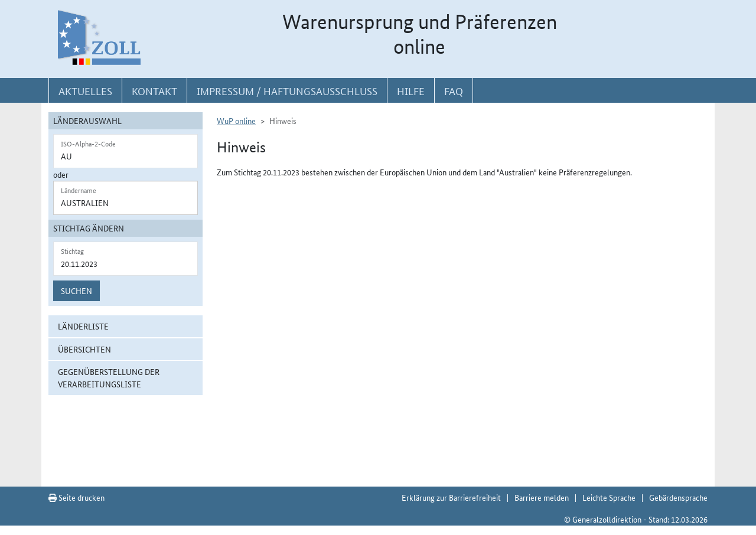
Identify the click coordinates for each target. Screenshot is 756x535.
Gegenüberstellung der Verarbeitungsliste (109, 378)
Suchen (76, 291)
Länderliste (83, 326)
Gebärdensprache (678, 497)
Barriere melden (542, 497)
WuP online (236, 120)
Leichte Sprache (609, 497)
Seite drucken (76, 497)
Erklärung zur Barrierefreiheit (451, 497)
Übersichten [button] (84, 349)
